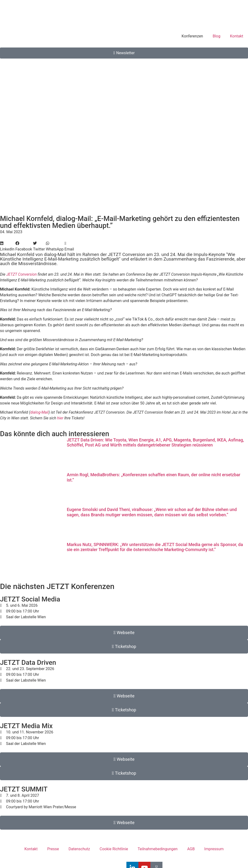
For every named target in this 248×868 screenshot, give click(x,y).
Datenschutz (79, 849)
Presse (53, 849)
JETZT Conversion (22, 274)
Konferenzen (192, 36)
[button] (7, 246)
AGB (191, 849)
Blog (217, 36)
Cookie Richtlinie (114, 849)
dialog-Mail (39, 412)
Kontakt (237, 36)
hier (60, 418)
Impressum (214, 849)
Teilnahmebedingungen (158, 849)
